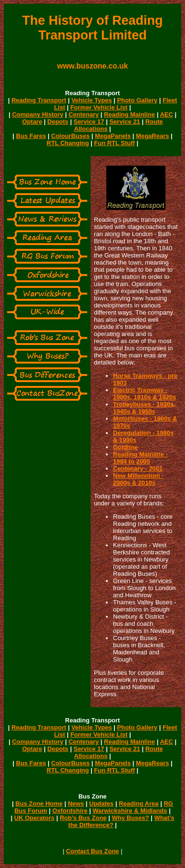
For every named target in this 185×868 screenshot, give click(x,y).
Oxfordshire (70, 811)
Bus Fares (31, 136)
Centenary (84, 114)
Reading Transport (39, 100)
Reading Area (139, 804)
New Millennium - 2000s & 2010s (138, 479)
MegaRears (152, 136)
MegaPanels (113, 136)
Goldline (125, 447)
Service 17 (89, 122)
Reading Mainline (129, 114)
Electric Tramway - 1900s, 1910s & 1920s (144, 394)
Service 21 (124, 122)
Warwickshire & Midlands (130, 811)
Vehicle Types (92, 100)
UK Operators (35, 818)
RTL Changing (68, 143)
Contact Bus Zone (92, 851)
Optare (32, 122)
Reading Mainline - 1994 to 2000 (140, 458)
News (76, 804)
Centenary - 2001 (138, 469)
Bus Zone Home (39, 804)
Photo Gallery (138, 100)
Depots (58, 122)
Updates (101, 804)
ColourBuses (70, 136)
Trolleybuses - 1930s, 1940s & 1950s (144, 408)
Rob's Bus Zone (83, 818)
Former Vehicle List (99, 107)
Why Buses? (130, 818)
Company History (38, 114)
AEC (166, 114)
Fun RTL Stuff (114, 143)
